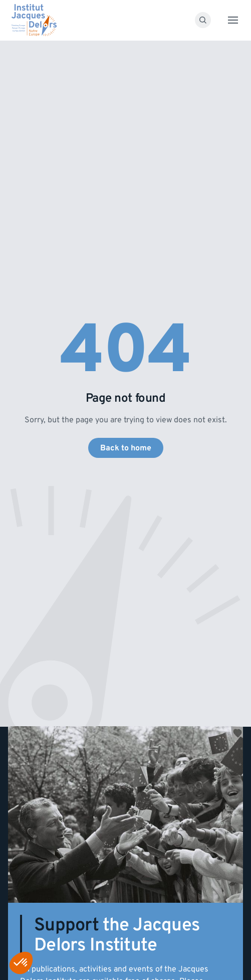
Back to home (126, 448)
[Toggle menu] (233, 20)
